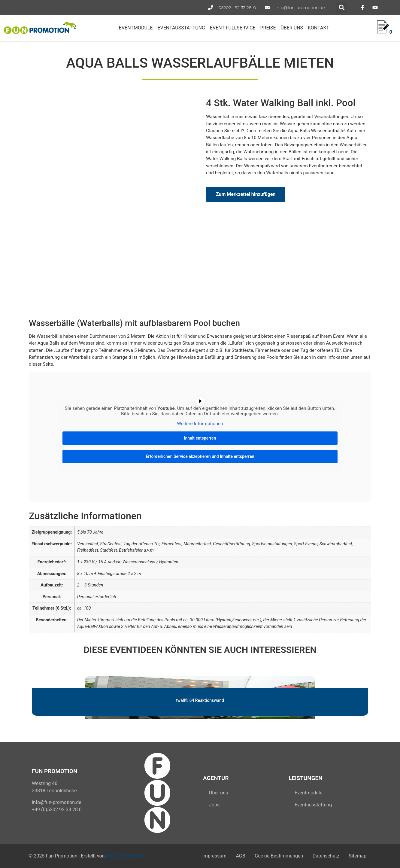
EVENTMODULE (136, 28)
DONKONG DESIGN (126, 856)
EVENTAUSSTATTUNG (181, 28)
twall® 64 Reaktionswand (200, 700)
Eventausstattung (313, 805)
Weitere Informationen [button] (200, 424)
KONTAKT (318, 28)
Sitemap (356, 856)
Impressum (203, 856)
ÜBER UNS (292, 28)
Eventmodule (308, 793)
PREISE (268, 28)
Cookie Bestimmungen (273, 856)
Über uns (218, 793)
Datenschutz (322, 856)
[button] (342, 8)
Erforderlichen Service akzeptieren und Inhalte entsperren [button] (200, 456)
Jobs (214, 805)
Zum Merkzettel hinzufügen (246, 194)
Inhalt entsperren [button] (200, 438)
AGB (232, 856)
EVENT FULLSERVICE (233, 28)
